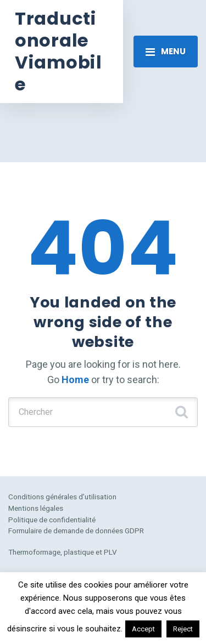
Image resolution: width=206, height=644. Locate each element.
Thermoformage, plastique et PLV (63, 552)
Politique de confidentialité (52, 520)
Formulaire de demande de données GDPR (76, 531)
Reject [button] (183, 629)
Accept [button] (143, 629)
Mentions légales (36, 508)
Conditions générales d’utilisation (62, 497)
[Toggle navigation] (166, 52)
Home (75, 380)
